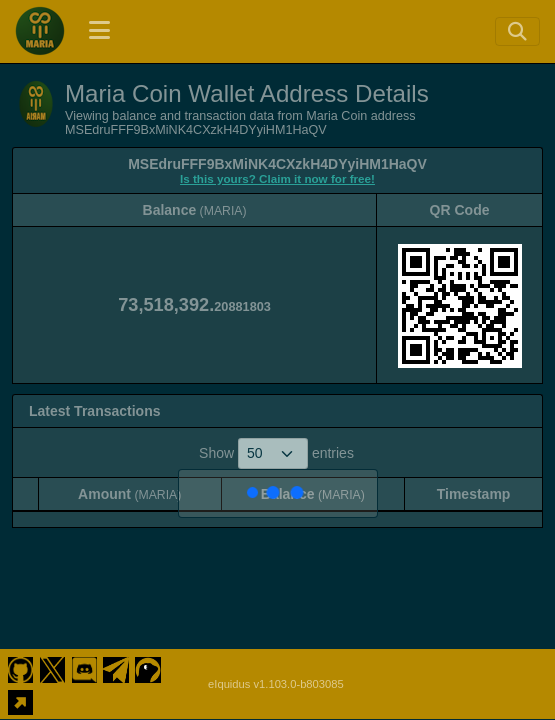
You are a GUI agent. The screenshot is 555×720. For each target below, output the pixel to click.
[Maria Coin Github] (20, 668)
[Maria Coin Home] (40, 31)
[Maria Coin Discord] (84, 668)
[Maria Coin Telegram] (116, 668)
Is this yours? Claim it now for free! (277, 178)
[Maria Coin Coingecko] (148, 668)
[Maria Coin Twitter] (52, 668)
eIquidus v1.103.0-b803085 (276, 684)
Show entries (276, 453)
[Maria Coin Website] (20, 700)
